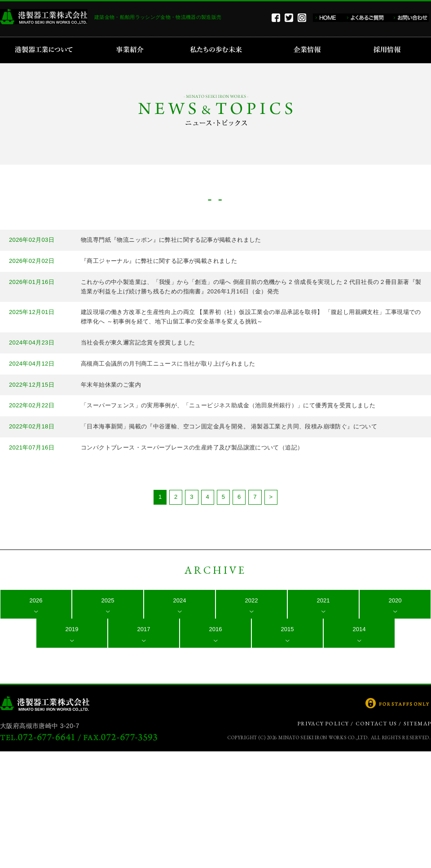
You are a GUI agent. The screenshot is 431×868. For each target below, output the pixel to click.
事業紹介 (131, 50)
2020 (395, 600)
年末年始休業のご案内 (111, 385)
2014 (359, 629)
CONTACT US (376, 724)
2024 (180, 600)
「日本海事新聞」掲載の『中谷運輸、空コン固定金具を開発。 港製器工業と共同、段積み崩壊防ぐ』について (229, 426)
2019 (72, 629)
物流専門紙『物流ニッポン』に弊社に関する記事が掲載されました (171, 240)
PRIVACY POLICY (323, 724)
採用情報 (390, 50)
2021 (323, 600)
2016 (216, 629)
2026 (36, 600)
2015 (288, 629)
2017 (144, 629)
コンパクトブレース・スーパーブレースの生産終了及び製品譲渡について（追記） (192, 447)
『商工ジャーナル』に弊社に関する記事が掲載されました (159, 261)
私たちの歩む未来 (219, 50)
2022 (252, 600)
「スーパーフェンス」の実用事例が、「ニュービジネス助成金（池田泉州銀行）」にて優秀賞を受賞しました (228, 405)
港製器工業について (47, 50)
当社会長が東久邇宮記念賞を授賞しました (138, 342)
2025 (108, 600)
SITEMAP (417, 724)
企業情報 (309, 50)
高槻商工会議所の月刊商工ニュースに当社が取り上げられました (168, 364)
